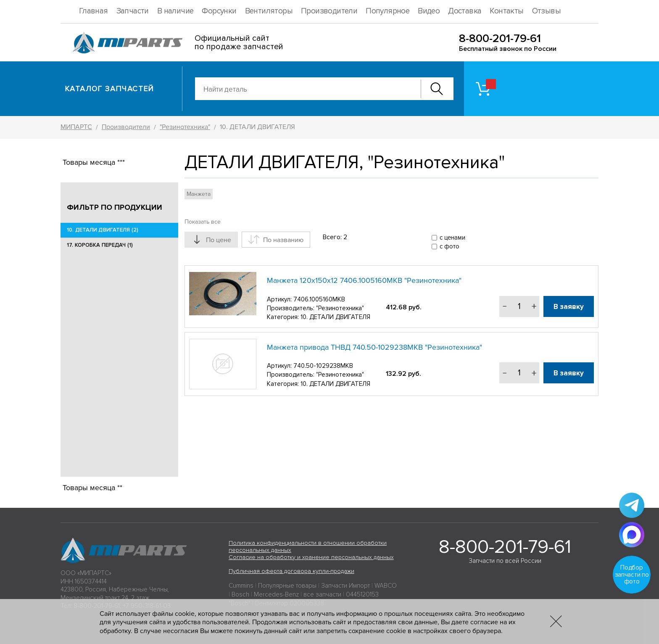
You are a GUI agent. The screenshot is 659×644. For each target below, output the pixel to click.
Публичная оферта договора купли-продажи (291, 571)
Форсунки (219, 11)
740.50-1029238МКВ (323, 366)
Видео (429, 11)
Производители (329, 11)
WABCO (386, 586)
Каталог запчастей (109, 89)
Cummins (241, 586)
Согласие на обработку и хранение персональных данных (311, 557)
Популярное (387, 11)
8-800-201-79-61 (500, 38)
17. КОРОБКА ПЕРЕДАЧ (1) (100, 245)
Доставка (465, 11)
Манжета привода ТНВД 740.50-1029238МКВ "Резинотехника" (374, 347)
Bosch (240, 594)
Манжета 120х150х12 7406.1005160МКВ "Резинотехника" (364, 280)
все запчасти (322, 594)
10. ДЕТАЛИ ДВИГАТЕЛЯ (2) (103, 230)
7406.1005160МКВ (319, 299)
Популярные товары (287, 586)
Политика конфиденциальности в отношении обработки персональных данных (308, 546)
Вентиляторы (269, 11)
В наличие (175, 11)
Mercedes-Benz (276, 594)
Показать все (203, 222)
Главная (94, 11)
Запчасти (133, 11)
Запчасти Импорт (345, 586)
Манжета (199, 194)
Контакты (506, 11)
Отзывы (546, 11)
